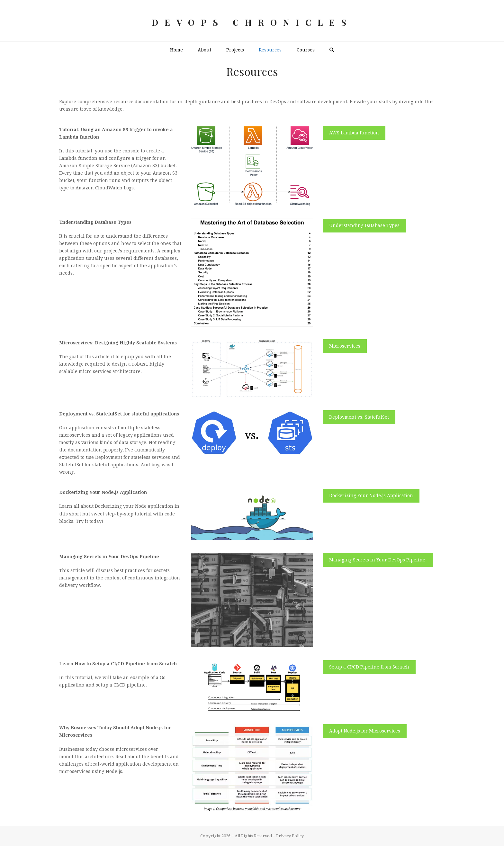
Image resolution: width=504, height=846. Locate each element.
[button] (332, 50)
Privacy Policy (290, 836)
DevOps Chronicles (252, 22)
